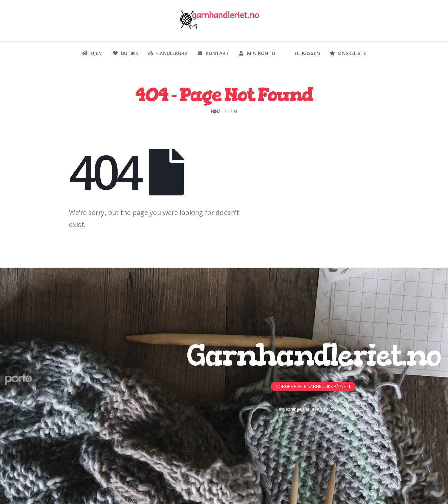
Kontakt (213, 53)
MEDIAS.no (340, 409)
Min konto (257, 53)
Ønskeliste (348, 53)
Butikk (125, 53)
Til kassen (302, 53)
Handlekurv (168, 53)
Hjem (92, 53)
